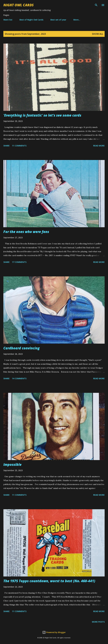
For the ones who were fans (26, 232)
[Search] (96, 5)
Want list (8, 20)
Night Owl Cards (18, 5)
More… (77, 20)
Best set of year (58, 20)
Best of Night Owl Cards (31, 20)
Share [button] (6, 146)
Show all (98, 34)
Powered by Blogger (54, 632)
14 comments (19, 378)
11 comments (19, 146)
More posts (98, 622)
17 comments (19, 262)
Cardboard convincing (22, 348)
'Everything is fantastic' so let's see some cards (42, 115)
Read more (99, 146)
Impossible (12, 464)
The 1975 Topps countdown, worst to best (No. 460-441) (49, 581)
